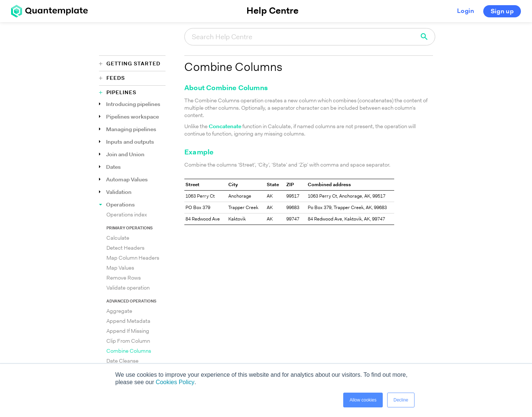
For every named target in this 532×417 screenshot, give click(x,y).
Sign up (502, 12)
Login (466, 11)
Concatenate (225, 127)
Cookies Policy (175, 382)
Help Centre (272, 11)
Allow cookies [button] (363, 400)
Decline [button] (401, 400)
